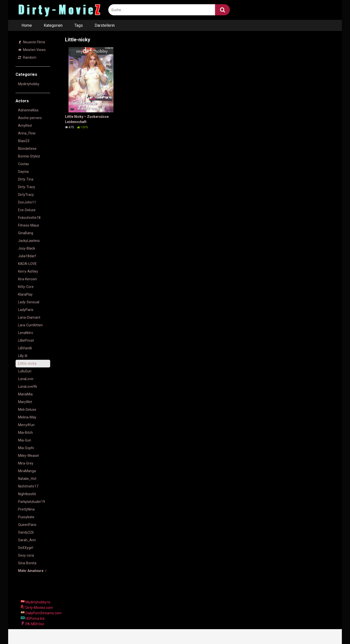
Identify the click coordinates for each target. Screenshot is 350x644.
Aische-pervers (30, 118)
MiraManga (27, 471)
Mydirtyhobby (29, 84)
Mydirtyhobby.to (36, 602)
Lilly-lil (23, 356)
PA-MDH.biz (32, 624)
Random (27, 57)
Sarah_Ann (27, 540)
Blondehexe (27, 149)
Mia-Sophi (26, 448)
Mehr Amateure (32, 571)
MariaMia (25, 394)
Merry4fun (26, 425)
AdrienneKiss (28, 110)
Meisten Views (32, 50)
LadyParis (26, 310)
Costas (23, 164)
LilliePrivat (26, 340)
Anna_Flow (27, 133)
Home (27, 25)
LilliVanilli (25, 348)
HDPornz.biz (33, 618)
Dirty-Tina (26, 179)
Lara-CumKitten (30, 325)
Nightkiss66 (27, 494)
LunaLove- (26, 379)
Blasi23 (24, 141)
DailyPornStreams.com (41, 613)
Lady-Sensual (29, 302)
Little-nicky (27, 363)
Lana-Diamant (29, 317)
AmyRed (25, 126)
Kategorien (53, 25)
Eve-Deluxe (27, 210)
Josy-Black (27, 248)
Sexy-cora (26, 555)
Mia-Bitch (25, 433)
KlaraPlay (25, 294)
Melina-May (27, 417)
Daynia (23, 172)
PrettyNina (26, 509)
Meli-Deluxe (27, 410)
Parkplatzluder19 (32, 502)
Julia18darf (27, 256)
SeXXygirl (26, 548)
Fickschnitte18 (29, 218)
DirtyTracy (26, 195)
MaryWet (25, 402)
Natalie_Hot (27, 479)
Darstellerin (105, 25)
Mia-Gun (25, 440)
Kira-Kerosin (27, 279)
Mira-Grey (26, 463)
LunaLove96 (28, 386)
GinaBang (26, 233)
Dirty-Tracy (27, 187)
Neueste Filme (32, 42)
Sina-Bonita (27, 563)
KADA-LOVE (27, 264)
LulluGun (25, 371)
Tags (79, 25)
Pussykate (26, 517)
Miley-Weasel (28, 456)
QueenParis (27, 525)
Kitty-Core (26, 287)
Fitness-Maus (29, 225)
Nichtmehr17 (28, 486)
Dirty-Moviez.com (37, 608)
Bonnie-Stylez (29, 156)
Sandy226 (26, 532)
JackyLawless (29, 241)
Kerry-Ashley (28, 271)
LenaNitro (26, 333)
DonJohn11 (27, 202)
